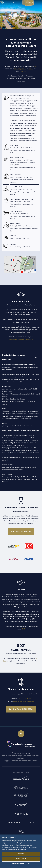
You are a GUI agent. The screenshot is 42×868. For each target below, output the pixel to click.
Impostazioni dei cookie (21, 864)
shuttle (24, 71)
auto (36, 66)
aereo (31, 69)
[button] (20, 257)
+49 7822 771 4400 (24, 699)
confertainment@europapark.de (24, 701)
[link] (21, 734)
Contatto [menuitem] (29, 3)
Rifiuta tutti (21, 859)
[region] (21, 851)
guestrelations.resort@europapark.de (21, 339)
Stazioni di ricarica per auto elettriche (15, 357)
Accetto (21, 854)
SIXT (23, 629)
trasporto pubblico (20, 69)
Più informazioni (21, 531)
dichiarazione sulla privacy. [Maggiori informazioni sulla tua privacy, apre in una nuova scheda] (20, 849)
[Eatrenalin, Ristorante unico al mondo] (21, 822)
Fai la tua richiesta (21, 709)
